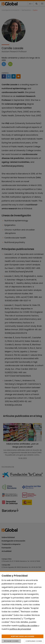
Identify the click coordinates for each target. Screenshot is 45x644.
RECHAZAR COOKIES (11, 641)
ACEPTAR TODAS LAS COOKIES (23, 636)
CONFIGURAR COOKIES (34, 641)
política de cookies (29, 626)
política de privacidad (20, 629)
